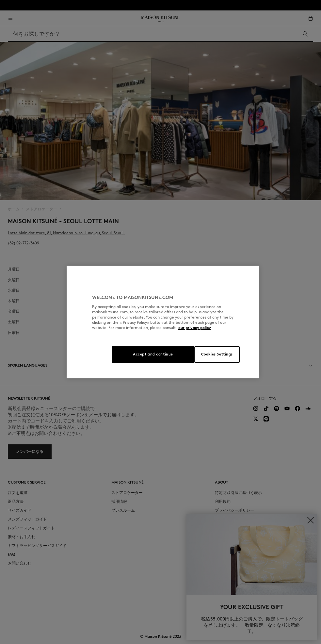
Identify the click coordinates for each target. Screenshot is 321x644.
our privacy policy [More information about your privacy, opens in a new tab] (195, 328)
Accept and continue (153, 354)
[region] (163, 322)
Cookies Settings (217, 354)
